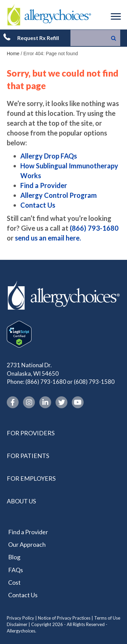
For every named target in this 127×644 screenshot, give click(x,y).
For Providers (31, 433)
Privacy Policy (20, 618)
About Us (21, 501)
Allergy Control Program (59, 195)
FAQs (16, 570)
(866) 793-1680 (94, 228)
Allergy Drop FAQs (49, 156)
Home (13, 54)
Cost (14, 582)
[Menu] (116, 17)
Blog (14, 557)
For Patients (28, 456)
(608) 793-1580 (94, 382)
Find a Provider (44, 185)
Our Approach (27, 544)
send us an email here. (48, 238)
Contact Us (38, 205)
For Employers (31, 478)
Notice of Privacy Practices (64, 618)
